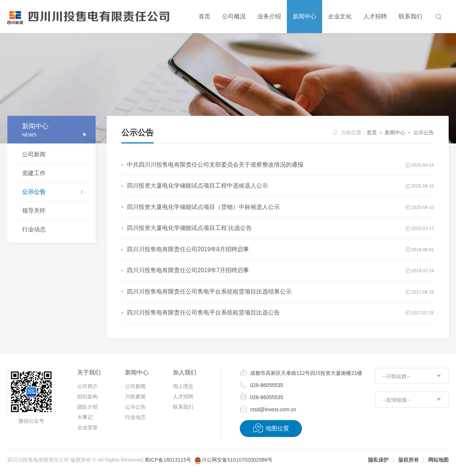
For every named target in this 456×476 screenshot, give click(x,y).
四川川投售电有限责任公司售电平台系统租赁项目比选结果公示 (209, 292)
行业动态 (34, 229)
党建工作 (34, 173)
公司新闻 (34, 154)
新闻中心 (395, 132)
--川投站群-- (397, 376)
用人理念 (183, 386)
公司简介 (88, 386)
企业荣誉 (88, 427)
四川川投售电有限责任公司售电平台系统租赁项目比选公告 (203, 312)
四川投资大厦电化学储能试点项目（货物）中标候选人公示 (203, 207)
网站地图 (438, 460)
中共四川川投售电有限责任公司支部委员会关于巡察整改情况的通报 (215, 165)
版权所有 (409, 460)
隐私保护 (378, 460)
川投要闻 (135, 397)
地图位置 (271, 428)
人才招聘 (183, 397)
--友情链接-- (397, 400)
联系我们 (183, 407)
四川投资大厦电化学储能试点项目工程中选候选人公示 (197, 186)
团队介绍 (88, 407)
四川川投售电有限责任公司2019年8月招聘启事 (188, 249)
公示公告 (55, 193)
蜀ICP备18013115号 (168, 460)
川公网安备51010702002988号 (237, 460)
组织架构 (88, 397)
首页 (372, 132)
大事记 (85, 417)
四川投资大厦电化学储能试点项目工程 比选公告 (189, 228)
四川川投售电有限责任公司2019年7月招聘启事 (188, 270)
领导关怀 (34, 211)
